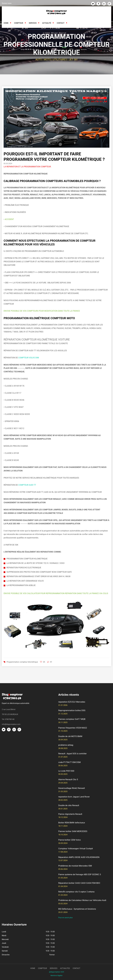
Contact (61, 23)
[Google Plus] (109, 4)
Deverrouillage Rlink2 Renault (72, 788)
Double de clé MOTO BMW (70, 736)
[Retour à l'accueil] (56, 12)
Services (33, 23)
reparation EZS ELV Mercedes (72, 702)
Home (6, 23)
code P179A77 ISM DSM (69, 762)
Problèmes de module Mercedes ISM (75, 866)
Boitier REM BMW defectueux (72, 823)
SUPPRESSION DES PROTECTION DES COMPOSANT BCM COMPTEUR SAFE (39, 572)
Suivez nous (7, 3)
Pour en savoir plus (65, 918)
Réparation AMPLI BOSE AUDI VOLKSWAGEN (79, 857)
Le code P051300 (66, 771)
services (54, 968)
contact (76, 968)
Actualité (47, 23)
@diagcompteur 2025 (57, 972)
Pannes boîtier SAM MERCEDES (73, 831)
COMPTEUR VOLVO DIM (29, 358)
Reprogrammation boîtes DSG (72, 710)
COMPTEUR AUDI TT (27, 485)
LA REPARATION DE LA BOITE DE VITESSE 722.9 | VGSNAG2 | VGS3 (35, 563)
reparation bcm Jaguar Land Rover (74, 797)
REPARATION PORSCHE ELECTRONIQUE (24, 568)
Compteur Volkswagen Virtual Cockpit (76, 849)
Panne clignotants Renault (70, 814)
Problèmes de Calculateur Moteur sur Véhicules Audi (82, 900)
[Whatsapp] (104, 4)
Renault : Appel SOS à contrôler (72, 754)
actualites (65, 968)
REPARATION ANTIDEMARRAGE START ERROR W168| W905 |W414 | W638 (38, 576)
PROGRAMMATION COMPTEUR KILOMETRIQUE (27, 559)
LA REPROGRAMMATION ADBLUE (21, 585)
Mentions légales (57, 975)
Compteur (19, 23)
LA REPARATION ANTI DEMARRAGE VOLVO (25, 581)
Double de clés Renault (69, 805)
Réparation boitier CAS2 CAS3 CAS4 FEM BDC (79, 883)
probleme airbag (66, 745)
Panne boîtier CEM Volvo (70, 840)
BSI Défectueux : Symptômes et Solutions (77, 909)
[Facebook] (98, 4)
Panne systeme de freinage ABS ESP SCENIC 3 (80, 874)
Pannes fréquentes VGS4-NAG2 (73, 728)
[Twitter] (93, 4)
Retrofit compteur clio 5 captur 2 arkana (76, 892)
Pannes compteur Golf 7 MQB (72, 719)
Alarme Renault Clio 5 (68, 779)
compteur (42, 968)
